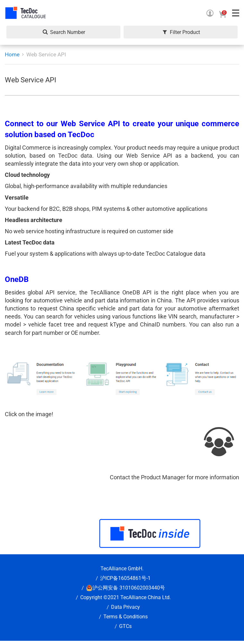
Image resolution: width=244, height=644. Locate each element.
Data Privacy (126, 607)
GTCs (125, 626)
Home (12, 54)
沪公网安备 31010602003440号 (129, 588)
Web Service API (46, 54)
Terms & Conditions (126, 617)
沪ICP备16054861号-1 (125, 578)
